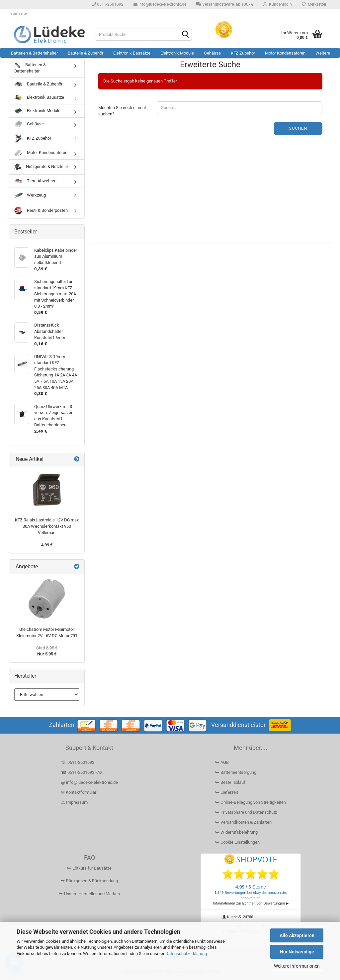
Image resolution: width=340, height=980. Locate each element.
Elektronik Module (177, 53)
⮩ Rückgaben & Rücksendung (89, 881)
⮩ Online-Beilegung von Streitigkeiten (251, 802)
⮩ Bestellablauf (230, 782)
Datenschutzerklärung (186, 954)
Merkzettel (314, 4)
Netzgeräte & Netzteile (41, 167)
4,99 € (47, 545)
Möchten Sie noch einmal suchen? (122, 111)
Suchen (298, 128)
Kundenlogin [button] (278, 4)
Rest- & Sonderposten (41, 211)
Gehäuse (212, 53)
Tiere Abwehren (35, 181)
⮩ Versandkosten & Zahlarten (243, 822)
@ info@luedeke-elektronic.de (89, 782)
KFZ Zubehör (243, 53)
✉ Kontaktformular (79, 792)
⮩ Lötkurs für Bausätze (89, 868)
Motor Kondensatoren (285, 53)
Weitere (323, 53)
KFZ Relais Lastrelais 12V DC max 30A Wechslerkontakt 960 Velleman (47, 526)
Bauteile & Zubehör (85, 53)
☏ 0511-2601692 (78, 762)
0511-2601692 (108, 4)
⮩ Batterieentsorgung (236, 772)
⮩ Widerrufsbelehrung (236, 832)
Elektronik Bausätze (132, 53)
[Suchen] (186, 35)
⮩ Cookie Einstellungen (237, 842)
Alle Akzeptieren (297, 935)
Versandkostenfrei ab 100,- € (225, 4)
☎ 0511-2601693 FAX (82, 772)
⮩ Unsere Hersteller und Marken (89, 894)
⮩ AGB (222, 762)
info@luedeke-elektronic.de (160, 4)
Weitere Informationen (297, 966)
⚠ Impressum (74, 802)
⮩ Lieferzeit (227, 792)
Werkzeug (30, 195)
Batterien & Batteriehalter (34, 53)
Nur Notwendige (297, 952)
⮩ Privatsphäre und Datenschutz (246, 812)
